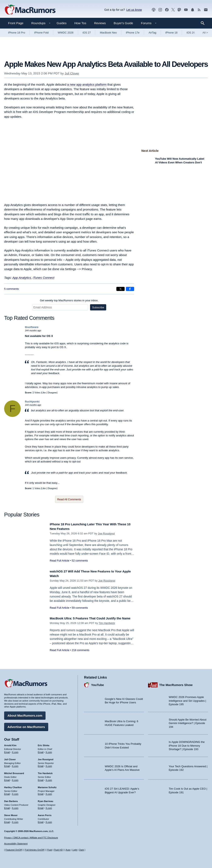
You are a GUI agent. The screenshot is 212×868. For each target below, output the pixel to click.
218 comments (80, 655)
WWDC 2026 (66, 33)
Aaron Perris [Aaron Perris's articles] (45, 814)
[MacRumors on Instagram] (160, 10)
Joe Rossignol (106, 533)
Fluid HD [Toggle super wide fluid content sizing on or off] (58, 850)
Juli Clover (72, 73)
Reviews (100, 23)
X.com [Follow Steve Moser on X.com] (15, 820)
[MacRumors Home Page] (30, 10)
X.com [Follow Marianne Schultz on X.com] (49, 793)
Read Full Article (60, 561)
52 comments (80, 561)
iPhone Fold (41, 33)
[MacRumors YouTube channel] (186, 10)
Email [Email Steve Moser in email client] (7, 820)
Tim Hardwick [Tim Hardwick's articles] (45, 772)
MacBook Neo (108, 33)
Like (44, 393)
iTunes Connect (43, 278)
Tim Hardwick (107, 628)
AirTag (152, 33)
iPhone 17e (133, 33)
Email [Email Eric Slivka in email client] (41, 751)
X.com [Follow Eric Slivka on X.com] (49, 751)
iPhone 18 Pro (17, 33)
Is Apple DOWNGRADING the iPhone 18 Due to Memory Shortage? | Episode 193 (187, 744)
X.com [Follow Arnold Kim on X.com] (15, 751)
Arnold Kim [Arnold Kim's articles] (10, 744)
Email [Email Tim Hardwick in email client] (41, 779)
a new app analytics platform (87, 84)
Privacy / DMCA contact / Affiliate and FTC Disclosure (31, 838)
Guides (62, 23)
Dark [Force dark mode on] (81, 850)
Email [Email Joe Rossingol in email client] (41, 765)
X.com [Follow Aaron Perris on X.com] (49, 820)
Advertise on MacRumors (26, 725)
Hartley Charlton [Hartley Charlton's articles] (13, 786)
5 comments (11, 289)
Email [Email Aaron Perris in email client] (41, 820)
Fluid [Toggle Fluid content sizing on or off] (49, 850)
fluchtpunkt (32, 402)
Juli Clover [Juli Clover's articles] (10, 758)
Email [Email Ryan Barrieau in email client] (41, 807)
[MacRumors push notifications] (193, 10)
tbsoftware (32, 327)
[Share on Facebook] (130, 289)
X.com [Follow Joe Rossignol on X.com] (49, 765)
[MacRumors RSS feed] (199, 10)
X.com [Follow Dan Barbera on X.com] (15, 807)
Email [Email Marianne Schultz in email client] (41, 793)
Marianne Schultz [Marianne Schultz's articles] (47, 786)
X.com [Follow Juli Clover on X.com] (15, 765)
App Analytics (22, 278)
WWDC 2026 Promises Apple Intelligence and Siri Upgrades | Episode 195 (187, 699)
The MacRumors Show (176, 683)
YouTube (98, 683)
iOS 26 (191, 33)
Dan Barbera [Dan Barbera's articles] (11, 800)
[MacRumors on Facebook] (167, 10)
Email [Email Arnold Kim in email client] (7, 751)
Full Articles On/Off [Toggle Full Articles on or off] (35, 850)
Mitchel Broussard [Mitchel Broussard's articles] (14, 772)
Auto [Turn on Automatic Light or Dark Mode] (68, 850)
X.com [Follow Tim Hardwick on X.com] (49, 779)
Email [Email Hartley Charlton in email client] (7, 793)
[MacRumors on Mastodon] (179, 10)
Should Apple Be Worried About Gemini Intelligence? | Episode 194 (188, 722)
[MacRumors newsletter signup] (206, 10)
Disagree (52, 393)
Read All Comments (69, 499)
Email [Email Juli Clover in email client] (7, 765)
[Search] (204, 23)
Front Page (16, 23)
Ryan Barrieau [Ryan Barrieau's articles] (46, 800)
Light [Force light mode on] (75, 850)
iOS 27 (87, 33)
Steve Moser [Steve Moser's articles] (11, 814)
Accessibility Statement (16, 844)
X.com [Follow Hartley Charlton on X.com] (15, 793)
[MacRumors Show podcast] (154, 10)
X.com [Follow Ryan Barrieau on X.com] (49, 807)
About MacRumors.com (25, 714)
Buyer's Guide (123, 23)
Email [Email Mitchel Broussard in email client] (7, 779)
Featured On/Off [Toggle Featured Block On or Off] (14, 850)
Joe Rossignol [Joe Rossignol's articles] (46, 758)
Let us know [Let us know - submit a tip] (134, 10)
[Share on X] (120, 289)
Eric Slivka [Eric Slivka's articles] (44, 744)
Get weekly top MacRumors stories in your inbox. (69, 300)
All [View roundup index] (205, 33)
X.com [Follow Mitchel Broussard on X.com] (15, 779)
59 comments (80, 608)
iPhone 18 (172, 33)
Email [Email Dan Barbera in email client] (7, 807)
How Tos (80, 23)
